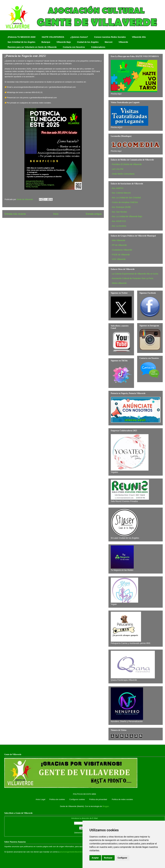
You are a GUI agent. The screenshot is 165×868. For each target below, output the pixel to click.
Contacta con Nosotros (74, 47)
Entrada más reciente (15, 214)
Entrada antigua (94, 214)
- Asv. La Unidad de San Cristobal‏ (126, 198)
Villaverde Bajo (64, 42)
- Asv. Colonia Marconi (121, 193)
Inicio (56, 214)
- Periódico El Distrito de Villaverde (126, 164)
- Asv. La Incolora (118, 226)
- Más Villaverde (118, 240)
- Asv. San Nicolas (119, 212)
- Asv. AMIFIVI (117, 188)
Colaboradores (98, 47)
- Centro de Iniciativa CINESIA (124, 202)
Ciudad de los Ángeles (88, 42)
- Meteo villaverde (119, 283)
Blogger (106, 806)
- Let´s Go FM (117, 169)
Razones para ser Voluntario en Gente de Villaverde (32, 47)
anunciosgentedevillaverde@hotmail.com (77, 852)
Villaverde (123, 42)
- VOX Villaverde (118, 259)
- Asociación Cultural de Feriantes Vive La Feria (132, 278)
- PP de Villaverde (119, 245)
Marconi (109, 42)
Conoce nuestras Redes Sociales (110, 37)
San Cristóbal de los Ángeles (21, 42)
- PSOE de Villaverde (120, 255)
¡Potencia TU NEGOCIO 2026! (22, 37)
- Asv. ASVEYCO (118, 221)
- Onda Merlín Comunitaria (123, 174)
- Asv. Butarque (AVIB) (121, 207)
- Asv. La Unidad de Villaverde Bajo (126, 216)
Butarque (46, 42)
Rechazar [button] (108, 858)
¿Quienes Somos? (79, 37)
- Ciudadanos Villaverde (121, 250)
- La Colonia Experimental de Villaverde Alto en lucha (134, 274)
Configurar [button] (122, 858)
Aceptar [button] (95, 858)
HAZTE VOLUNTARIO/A (53, 37)
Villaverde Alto (139, 37)
